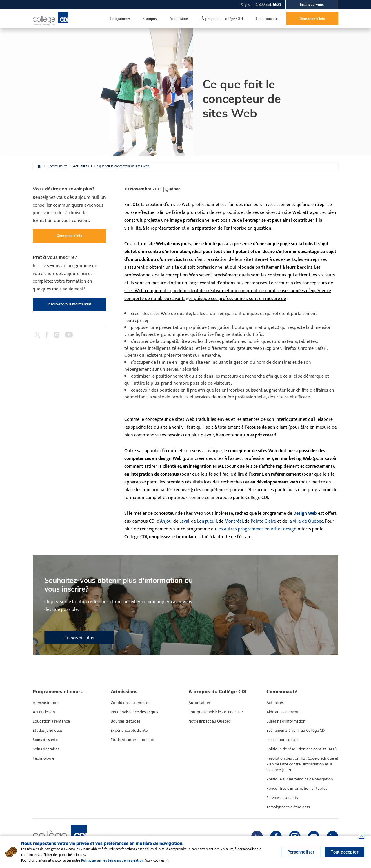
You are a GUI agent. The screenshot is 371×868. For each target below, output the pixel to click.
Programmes (120, 19)
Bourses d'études (126, 721)
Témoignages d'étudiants (288, 807)
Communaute (58, 166)
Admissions (179, 19)
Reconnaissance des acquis (134, 712)
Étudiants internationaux (132, 740)
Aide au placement (282, 712)
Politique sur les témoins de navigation (300, 779)
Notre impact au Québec (210, 721)
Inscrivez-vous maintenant (69, 304)
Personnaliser (301, 852)
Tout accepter (344, 852)
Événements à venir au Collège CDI (296, 731)
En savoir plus (79, 638)
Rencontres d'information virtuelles (297, 789)
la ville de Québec (306, 521)
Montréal (234, 521)
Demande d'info (312, 19)
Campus (150, 19)
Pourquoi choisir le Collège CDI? (216, 712)
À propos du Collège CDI (222, 19)
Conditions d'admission (131, 703)
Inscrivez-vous (312, 4)
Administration (46, 703)
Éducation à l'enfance (51, 721)
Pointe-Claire (263, 521)
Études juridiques (48, 731)
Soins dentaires (46, 749)
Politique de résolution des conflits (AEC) (301, 749)
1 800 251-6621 (268, 4)
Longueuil (207, 521)
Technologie (43, 758)
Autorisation (199, 703)
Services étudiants (282, 798)
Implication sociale (282, 740)
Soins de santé (45, 740)
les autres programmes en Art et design (257, 529)
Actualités (81, 166)
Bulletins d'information (286, 721)
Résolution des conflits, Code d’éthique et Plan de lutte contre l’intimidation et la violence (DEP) (302, 764)
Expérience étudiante (129, 731)
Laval (184, 521)
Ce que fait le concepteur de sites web (122, 166)
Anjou (166, 521)
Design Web (305, 513)
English (246, 5)
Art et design (44, 712)
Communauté (267, 19)
